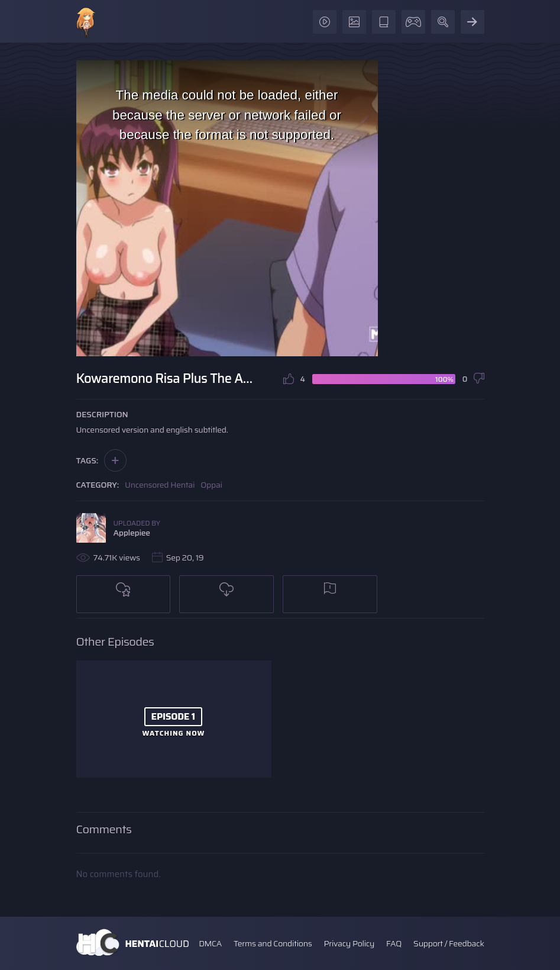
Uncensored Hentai (160, 485)
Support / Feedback (449, 943)
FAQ (394, 943)
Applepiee (132, 533)
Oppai (211, 485)
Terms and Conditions (273, 943)
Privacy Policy (349, 943)
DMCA (210, 943)
